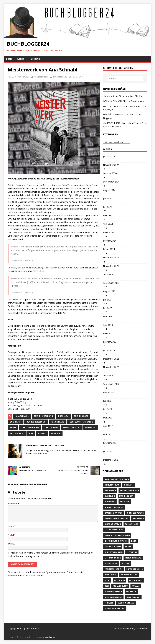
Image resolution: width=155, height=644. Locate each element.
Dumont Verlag (113, 524)
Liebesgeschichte (30, 428)
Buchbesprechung (43, 416)
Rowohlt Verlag (113, 592)
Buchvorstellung (36, 422)
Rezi (31, 433)
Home (9, 59)
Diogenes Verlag (135, 513)
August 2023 (109, 291)
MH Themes (50, 637)
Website (12, 544)
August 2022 (109, 392)
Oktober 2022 (110, 375)
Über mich (36, 59)
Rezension (90, 428)
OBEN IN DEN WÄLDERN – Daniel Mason (124, 101)
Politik (125, 563)
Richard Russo (120, 586)
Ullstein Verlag (126, 603)
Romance (56, 433)
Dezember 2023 (111, 257)
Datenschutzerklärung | (126, 628)
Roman (73, 77)
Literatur (132, 552)
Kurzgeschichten (114, 552)
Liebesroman (51, 428)
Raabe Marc (110, 575)
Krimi (134, 541)
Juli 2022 (107, 401)
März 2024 (108, 232)
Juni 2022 (108, 409)
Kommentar (14, 503)
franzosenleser (41, 77)
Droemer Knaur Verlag (116, 519)
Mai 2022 (108, 418)
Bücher (20, 59)
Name (11, 526)
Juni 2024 (108, 207)
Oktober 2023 (110, 274)
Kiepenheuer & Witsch (116, 541)
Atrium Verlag (112, 485)
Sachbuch (131, 592)
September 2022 (111, 384)
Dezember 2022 (111, 359)
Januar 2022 (109, 451)
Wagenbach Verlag (114, 608)
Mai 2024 (108, 215)
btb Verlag (110, 490)
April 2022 (108, 426)
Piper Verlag (111, 563)
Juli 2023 (107, 300)
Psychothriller (135, 569)
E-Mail (11, 535)
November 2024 (111, 165)
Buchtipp (125, 502)
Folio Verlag (58, 422)
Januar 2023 (109, 350)
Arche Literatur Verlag (117, 479)
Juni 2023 (108, 308)
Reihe (107, 580)
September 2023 (111, 283)
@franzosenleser (61, 77)
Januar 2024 (109, 249)
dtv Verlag (138, 519)
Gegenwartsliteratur (81, 422)
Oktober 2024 (110, 173)
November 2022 (111, 367)
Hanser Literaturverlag (117, 535)
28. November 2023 (21, 77)
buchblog (63, 416)
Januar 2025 (109, 156)
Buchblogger (81, 416)
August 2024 (109, 190)
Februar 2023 (110, 342)
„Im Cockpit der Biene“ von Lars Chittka (122, 96)
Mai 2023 (108, 317)
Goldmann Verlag (114, 530)
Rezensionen (17, 433)
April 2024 (108, 224)
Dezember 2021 (111, 460)
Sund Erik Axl (133, 597)
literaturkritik (71, 428)
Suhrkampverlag (113, 597)
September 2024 (111, 182)
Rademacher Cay (129, 575)
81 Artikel (59, 445)
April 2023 (108, 325)
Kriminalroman (113, 547)
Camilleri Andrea (113, 513)
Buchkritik (16, 422)
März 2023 (108, 333)
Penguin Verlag (133, 558)
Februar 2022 (110, 443)
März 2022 (108, 435)
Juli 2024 (107, 199)
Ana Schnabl (22, 416)
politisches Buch (113, 569)
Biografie (129, 485)
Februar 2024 (110, 241)
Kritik (13, 428)
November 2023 (111, 266)
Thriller (109, 603)
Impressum (142, 628)
